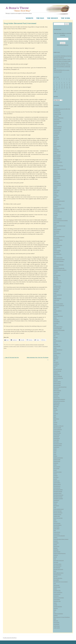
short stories (57, 527)
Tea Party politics (57, 564)
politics (55, 465)
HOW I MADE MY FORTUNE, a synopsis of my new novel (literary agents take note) (62, 67)
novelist (11, 346)
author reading (57, 146)
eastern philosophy (58, 240)
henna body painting (58, 304)
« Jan (55, 91)
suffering (56, 555)
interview (28, 345)
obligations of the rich (59, 426)
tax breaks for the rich (59, 560)
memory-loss (57, 398)
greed (55, 293)
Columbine (56, 196)
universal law (57, 599)
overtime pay (57, 435)
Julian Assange (57, 346)
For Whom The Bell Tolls (59, 268)
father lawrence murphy (59, 259)
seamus (55, 522)
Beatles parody (57, 151)
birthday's (56, 164)
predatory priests (58, 472)
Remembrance (57, 486)
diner (55, 235)
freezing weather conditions (60, 270)
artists (55, 143)
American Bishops (58, 127)
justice (55, 348)
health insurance (57, 298)
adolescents (56, 120)
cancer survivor (57, 183)
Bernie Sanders (57, 158)
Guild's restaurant (58, 295)
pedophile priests (58, 445)
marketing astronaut (58, 378)
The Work (65, 18)
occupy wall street (58, 429)
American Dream (57, 128)
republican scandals (58, 498)
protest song (57, 481)
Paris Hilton (56, 442)
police (55, 454)
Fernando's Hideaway (59, 261)
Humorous (56, 320)
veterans (56, 608)
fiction (55, 263)
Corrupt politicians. (58, 212)
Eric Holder (56, 243)
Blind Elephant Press (58, 166)
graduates (56, 291)
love (55, 367)
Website (30, 18)
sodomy (55, 537)
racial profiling (57, 483)
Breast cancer (57, 174)
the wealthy (56, 580)
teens (55, 571)
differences (56, 233)
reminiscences (57, 488)
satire (55, 520)
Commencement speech (59, 201)
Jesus (55, 343)
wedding (56, 615)
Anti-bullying (56, 134)
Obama (55, 424)
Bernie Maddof (57, 155)
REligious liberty (57, 484)
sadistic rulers (57, 516)
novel (55, 421)
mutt (55, 412)
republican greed (58, 493)
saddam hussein (57, 514)
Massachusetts (57, 385)
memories (56, 396)
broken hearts (57, 178)
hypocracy (56, 323)
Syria (55, 559)
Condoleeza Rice (57, 205)
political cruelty (57, 460)
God (55, 284)
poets (18, 346)
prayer (55, 470)
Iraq (55, 336)
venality (55, 605)
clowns (55, 194)
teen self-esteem (58, 566)
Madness (56, 373)
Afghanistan (56, 123)
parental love (57, 438)
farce (55, 256)
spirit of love (56, 546)
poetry (15, 346)
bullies (55, 180)
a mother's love (57, 112)
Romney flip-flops (58, 511)
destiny (55, 228)
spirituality (56, 550)
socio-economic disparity (59, 536)
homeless (56, 314)
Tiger (55, 583)
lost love (56, 366)
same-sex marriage (58, 518)
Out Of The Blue (57, 433)
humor (55, 318)
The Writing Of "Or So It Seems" (27, 346)
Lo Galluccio (56, 364)
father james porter (58, 258)
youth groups (57, 626)
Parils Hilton (56, 440)
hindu (55, 309)
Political (55, 456)
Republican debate (58, 491)
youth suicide (57, 628)
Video (55, 610)
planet (55, 449)
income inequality (58, 328)
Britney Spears (57, 176)
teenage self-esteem (58, 569)
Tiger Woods (56, 585)
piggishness (56, 447)
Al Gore (55, 125)
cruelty (55, 217)
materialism (56, 389)
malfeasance (57, 375)
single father (57, 529)
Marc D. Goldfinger (58, 376)
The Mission (52, 18)
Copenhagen (57, 210)
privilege (56, 475)
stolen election (57, 552)
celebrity (56, 187)
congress (56, 206)
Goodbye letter (57, 288)
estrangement (57, 247)
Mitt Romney (56, 405)
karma (55, 352)
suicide (55, 557)
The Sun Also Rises (58, 578)
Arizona (55, 141)
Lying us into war (57, 371)
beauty (55, 153)
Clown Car (56, 192)
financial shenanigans (59, 265)
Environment (57, 242)
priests (55, 474)
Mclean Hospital (34, 345)
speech (55, 545)
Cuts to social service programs (61, 220)
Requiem (56, 502)
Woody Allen (56, 622)
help (55, 302)
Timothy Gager (57, 587)
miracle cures (57, 403)
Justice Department (58, 350)
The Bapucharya (57, 575)
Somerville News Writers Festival (61, 539)
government (56, 290)
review (55, 504)
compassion (56, 203)
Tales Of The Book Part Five (11, 357)
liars (55, 360)
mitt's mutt (56, 406)
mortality (56, 410)
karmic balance (57, 353)
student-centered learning (60, 553)
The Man (40, 18)
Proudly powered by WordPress (10, 638)
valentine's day (57, 601)
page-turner (56, 437)
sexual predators (58, 525)
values (55, 603)
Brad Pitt (56, 171)
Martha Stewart (57, 383)
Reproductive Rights (58, 490)
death (55, 224)
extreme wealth (57, 251)
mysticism (56, 413)
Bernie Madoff (57, 157)
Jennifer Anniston (58, 341)
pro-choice (56, 477)
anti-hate (56, 135)
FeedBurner (66, 45)
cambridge (56, 182)
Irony (55, 339)
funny (55, 274)
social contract (57, 532)
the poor (56, 576)
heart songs (56, 300)
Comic (55, 197)
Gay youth (56, 279)
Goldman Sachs (57, 286)
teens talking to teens (59, 573)
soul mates (56, 543)
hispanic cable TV (58, 311)
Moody (55, 408)
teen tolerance (57, 568)
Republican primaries (58, 495)
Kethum (55, 355)
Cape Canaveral (57, 185)
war (55, 612)
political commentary (58, 458)
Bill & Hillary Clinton (58, 162)
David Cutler (56, 222)
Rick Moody (56, 506)
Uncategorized (57, 594)
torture (55, 589)
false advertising (57, 254)
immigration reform (58, 327)
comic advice (57, 199)
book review (56, 167)
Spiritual (56, 548)
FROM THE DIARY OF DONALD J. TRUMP (62, 59)
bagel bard (56, 150)
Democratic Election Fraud (59, 226)
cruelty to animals (58, 219)
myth (55, 415)
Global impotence (58, 282)
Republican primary (58, 497)
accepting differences (59, 118)
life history (56, 362)
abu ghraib (56, 116)
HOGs (55, 313)
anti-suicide (56, 137)
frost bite (56, 272)
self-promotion (57, 523)
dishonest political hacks (59, 236)
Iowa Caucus (57, 334)
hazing (55, 297)
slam (55, 530)
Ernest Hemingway (58, 245)
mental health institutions (59, 399)
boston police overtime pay (60, 169)
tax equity (56, 562)
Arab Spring (56, 139)
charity (55, 189)
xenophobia (56, 624)
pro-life (55, 479)
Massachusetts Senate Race (60, 387)
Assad (55, 144)
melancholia (56, 394)
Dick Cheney (56, 231)
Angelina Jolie (57, 132)
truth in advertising (58, 592)
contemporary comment (59, 208)
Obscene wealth (57, 428)
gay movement (57, 275)
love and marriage (58, 369)
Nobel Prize (56, 419)
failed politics (57, 252)
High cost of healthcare (59, 305)
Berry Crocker (57, 160)
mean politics (57, 392)
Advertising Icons (57, 121)
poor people (56, 468)
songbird (56, 541)
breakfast (56, 173)
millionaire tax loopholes (59, 401)
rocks (55, 507)
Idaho (55, 325)
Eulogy (55, 249)
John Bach (56, 344)
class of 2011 (57, 190)
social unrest (57, 534)
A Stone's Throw (57, 114)
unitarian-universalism (59, 598)
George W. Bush (57, 281)
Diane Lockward (57, 229)
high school (56, 307)
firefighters (56, 267)
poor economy (57, 467)
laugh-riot (56, 359)
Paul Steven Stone (58, 444)
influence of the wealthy (59, 330)
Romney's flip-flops (58, 513)
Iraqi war (56, 337)
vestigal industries (58, 607)
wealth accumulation (58, 614)
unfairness (56, 596)
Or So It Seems (57, 431)
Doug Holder (22, 345)
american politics (57, 130)
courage (56, 213)
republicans (56, 500)
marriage (56, 380)
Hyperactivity (57, 321)
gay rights (56, 277)
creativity (17, 345)
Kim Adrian (56, 357)
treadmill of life (57, 591)
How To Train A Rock (58, 316)
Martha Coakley (57, 382)
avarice (55, 148)
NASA (55, 417)
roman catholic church (59, 509)
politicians (56, 463)
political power (57, 461)
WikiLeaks (56, 621)
